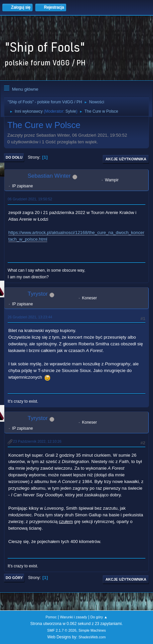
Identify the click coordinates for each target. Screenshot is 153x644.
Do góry (14, 578)
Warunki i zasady (74, 617)
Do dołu (14, 157)
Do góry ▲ (99, 617)
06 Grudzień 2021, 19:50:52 (30, 199)
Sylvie (71, 111)
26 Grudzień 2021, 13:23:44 (30, 317)
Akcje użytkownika (126, 159)
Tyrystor (38, 294)
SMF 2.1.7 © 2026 (62, 630)
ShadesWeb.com (92, 637)
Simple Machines (92, 630)
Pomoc (51, 617)
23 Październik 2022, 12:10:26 (37, 441)
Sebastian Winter (49, 176)
